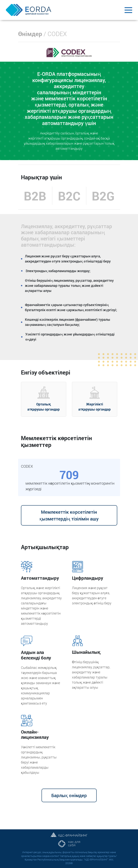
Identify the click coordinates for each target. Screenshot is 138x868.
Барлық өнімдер (69, 795)
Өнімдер (30, 34)
